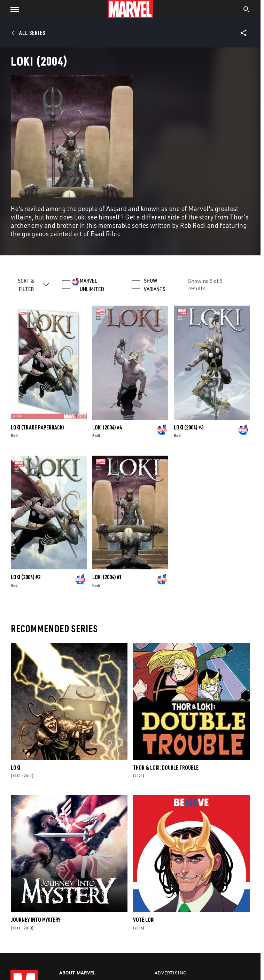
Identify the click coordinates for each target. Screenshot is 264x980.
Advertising (171, 973)
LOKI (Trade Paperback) (37, 427)
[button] (12, 9)
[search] (247, 10)
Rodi (15, 436)
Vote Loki (144, 920)
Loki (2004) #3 (189, 427)
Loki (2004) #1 (107, 577)
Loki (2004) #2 (26, 577)
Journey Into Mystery (36, 920)
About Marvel (77, 973)
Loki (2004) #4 (107, 427)
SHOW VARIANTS (155, 285)
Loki (15, 768)
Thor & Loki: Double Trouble (166, 768)
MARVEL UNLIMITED (92, 285)
